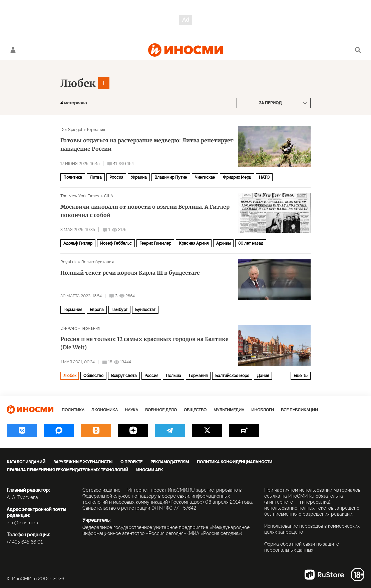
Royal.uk (68, 262)
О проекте (131, 462)
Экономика (105, 410)
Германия (96, 130)
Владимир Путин (171, 177)
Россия (116, 177)
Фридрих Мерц (237, 177)
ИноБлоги (263, 410)
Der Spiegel (71, 130)
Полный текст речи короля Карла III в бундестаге (130, 273)
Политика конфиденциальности (235, 462)
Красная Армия (194, 243)
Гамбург (119, 310)
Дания (263, 376)
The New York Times (80, 196)
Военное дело (161, 410)
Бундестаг (145, 310)
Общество (93, 376)
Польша (173, 376)
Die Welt (69, 328)
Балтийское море (232, 376)
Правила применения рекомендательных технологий (67, 470)
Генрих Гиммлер (155, 243)
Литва (96, 177)
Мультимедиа (229, 410)
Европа (97, 310)
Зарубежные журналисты (83, 462)
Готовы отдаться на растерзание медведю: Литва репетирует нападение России (147, 144)
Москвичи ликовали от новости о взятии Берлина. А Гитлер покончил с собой (145, 211)
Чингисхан (205, 177)
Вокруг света (124, 376)
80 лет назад (251, 243)
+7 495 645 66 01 (25, 542)
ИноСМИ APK (149, 470)
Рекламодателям (170, 462)
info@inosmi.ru (22, 523)
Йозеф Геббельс (116, 243)
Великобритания (98, 262)
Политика (73, 177)
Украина (139, 177)
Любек (78, 83)
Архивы (223, 243)
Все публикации (299, 410)
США (109, 196)
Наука (131, 410)
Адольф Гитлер (78, 243)
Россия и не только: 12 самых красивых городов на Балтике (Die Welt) (144, 343)
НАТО (264, 177)
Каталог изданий (26, 462)
